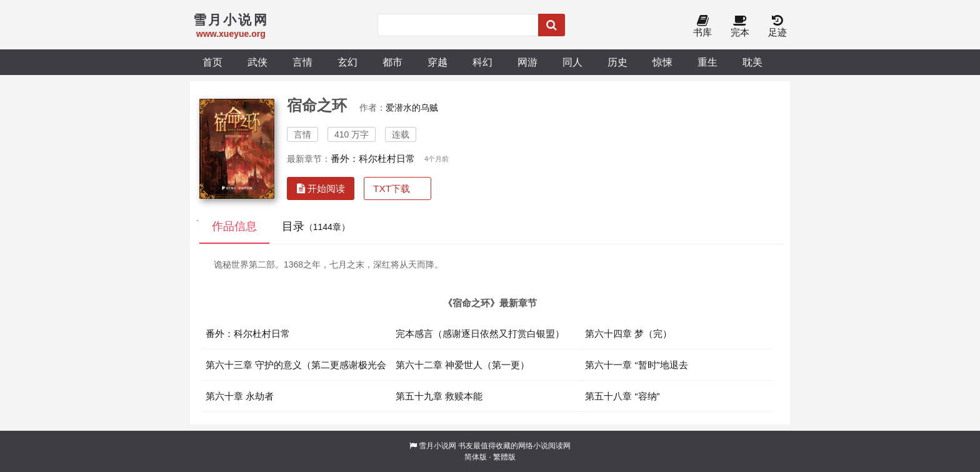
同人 (572, 62)
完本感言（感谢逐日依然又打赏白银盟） (480, 334)
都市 (392, 62)
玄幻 (347, 62)
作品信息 (234, 226)
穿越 (437, 62)
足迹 (777, 27)
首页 (212, 62)
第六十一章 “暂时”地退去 (637, 365)
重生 (707, 62)
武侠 (257, 62)
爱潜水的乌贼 (412, 108)
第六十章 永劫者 (240, 396)
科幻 (482, 62)
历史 (617, 62)
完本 (740, 27)
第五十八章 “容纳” (622, 396)
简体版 (476, 457)
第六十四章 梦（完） (628, 334)
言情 (302, 62)
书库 (702, 27)
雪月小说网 (437, 446)
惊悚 (662, 62)
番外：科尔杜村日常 (373, 158)
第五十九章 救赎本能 (439, 396)
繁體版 (504, 457)
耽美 (752, 62)
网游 (527, 62)
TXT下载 (392, 188)
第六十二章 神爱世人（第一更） (462, 365)
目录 (316, 226)
